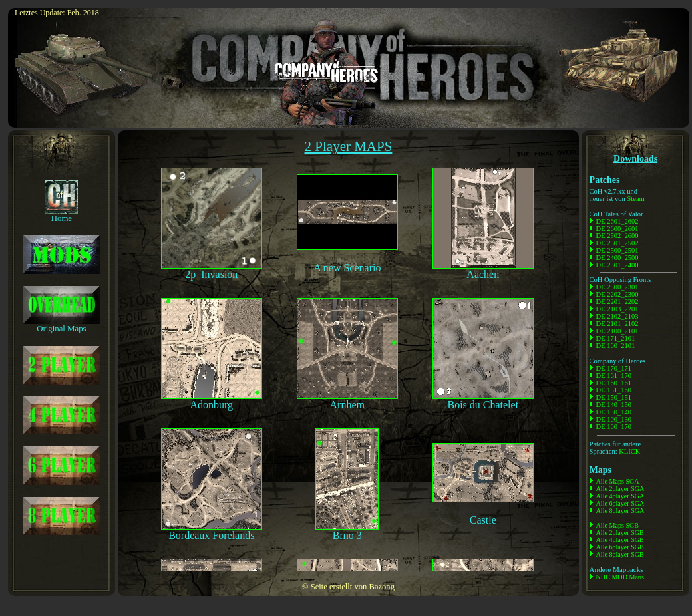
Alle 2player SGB (620, 533)
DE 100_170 (614, 427)
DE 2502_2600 (617, 236)
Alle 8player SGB (620, 554)
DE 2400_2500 (617, 258)
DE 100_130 (614, 419)
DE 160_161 (614, 383)
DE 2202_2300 (617, 294)
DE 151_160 (614, 390)
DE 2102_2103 (617, 316)
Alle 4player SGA (620, 496)
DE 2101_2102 (617, 324)
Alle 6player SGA (620, 503)
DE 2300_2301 (617, 287)
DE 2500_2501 (617, 250)
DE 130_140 (614, 412)
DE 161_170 (614, 376)
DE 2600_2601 (617, 229)
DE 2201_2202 (617, 302)
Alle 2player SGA (620, 489)
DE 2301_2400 (617, 265)
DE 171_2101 (616, 338)
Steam (635, 199)
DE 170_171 (614, 368)
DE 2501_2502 (617, 243)
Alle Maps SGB (617, 525)
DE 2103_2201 (617, 309)
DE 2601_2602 (617, 221)
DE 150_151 (614, 397)
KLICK (629, 451)
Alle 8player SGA (620, 511)
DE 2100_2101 (617, 331)
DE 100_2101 (616, 346)
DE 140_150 (614, 405)
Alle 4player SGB (620, 540)
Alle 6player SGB (620, 547)
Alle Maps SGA (618, 481)
